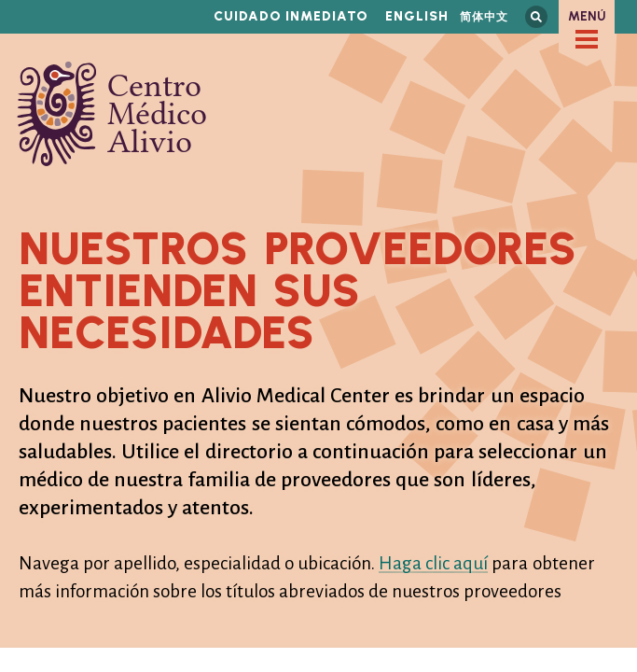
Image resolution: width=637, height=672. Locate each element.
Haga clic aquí (433, 563)
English (417, 16)
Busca (536, 17)
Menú (587, 16)
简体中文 (484, 16)
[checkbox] (587, 39)
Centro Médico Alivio (112, 114)
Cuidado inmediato (291, 16)
